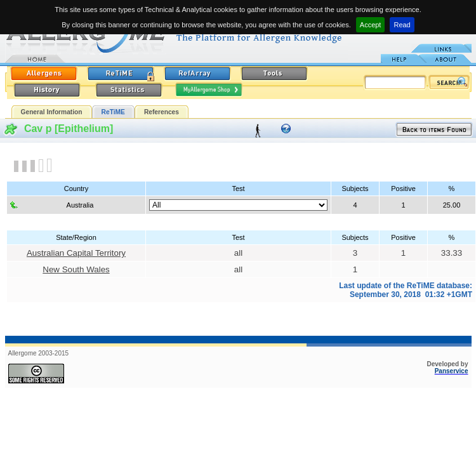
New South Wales (76, 269)
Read (402, 25)
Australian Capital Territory (76, 253)
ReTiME (113, 112)
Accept (371, 25)
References (162, 112)
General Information (52, 112)
